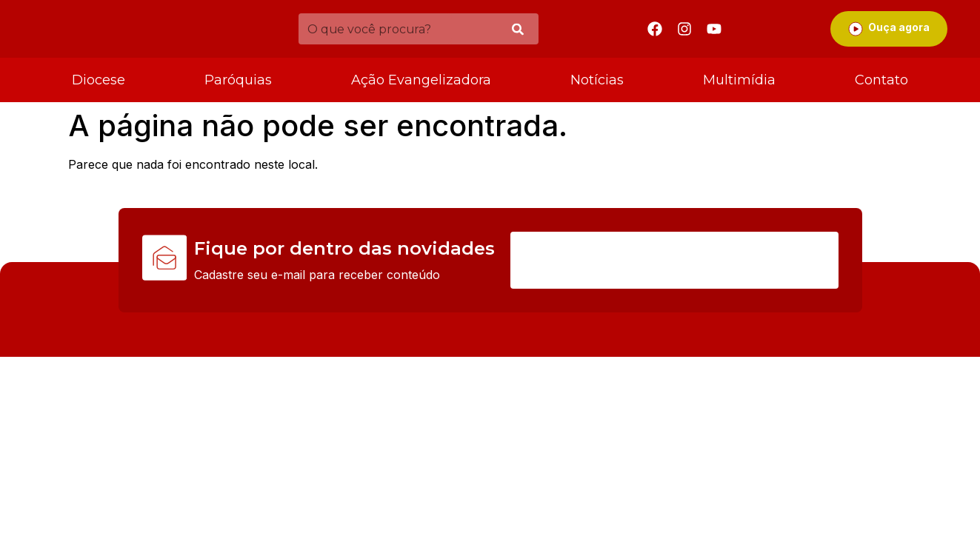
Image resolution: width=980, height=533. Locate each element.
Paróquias (238, 80)
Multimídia (739, 80)
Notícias (597, 80)
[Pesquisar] (518, 29)
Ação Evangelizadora (421, 80)
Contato (881, 80)
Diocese (99, 80)
